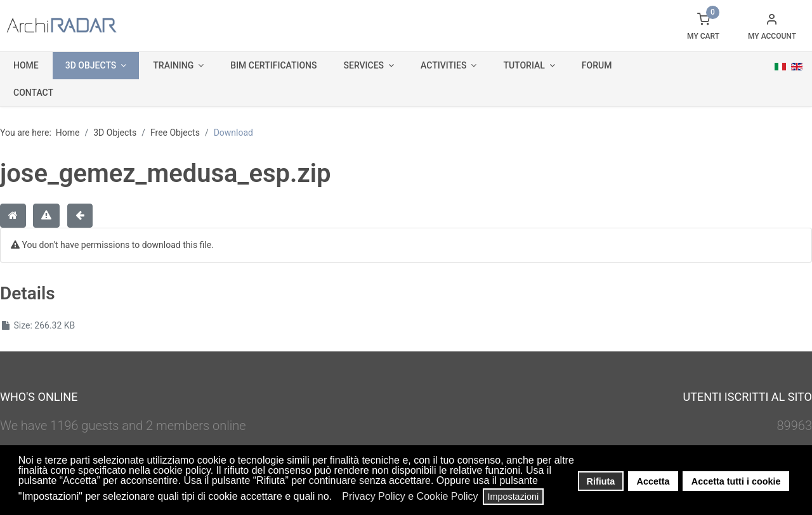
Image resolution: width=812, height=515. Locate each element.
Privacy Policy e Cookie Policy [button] (410, 496)
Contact (33, 93)
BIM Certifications (273, 65)
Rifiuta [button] (601, 481)
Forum (597, 65)
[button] (336, 498)
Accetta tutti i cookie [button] (736, 481)
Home (26, 65)
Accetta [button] (653, 481)
